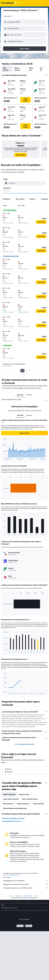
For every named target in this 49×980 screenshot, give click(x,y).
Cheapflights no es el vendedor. (26, 881)
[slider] (46, 193)
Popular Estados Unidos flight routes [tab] (15, 808)
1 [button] (22, 371)
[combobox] (9, 16)
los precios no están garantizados (11, 875)
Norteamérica (18, 896)
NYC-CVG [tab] (20, 395)
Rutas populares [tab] (8, 804)
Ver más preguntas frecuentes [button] (25, 744)
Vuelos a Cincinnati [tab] (9, 794)
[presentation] (38, 10)
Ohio (36, 896)
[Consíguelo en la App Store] (29, 926)
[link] (21, 155)
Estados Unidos (28, 896)
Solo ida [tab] (41, 69)
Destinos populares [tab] (23, 804)
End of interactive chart (3, 458)
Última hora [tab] (31, 69)
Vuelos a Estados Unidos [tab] (30, 799)
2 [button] (27, 371)
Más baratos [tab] (6, 69)
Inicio (11, 896)
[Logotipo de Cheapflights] (7, 3)
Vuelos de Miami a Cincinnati (12, 821)
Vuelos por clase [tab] (24, 794)
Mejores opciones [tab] (17, 69)
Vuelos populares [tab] (38, 804)
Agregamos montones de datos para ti (26, 884)
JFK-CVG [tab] (29, 395)
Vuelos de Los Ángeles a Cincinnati (13, 818)
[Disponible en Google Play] (20, 926)
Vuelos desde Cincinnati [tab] (11, 799)
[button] (24, 22)
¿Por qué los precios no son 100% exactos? (26, 888)
